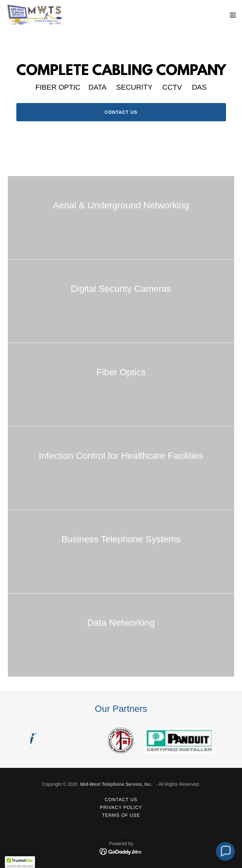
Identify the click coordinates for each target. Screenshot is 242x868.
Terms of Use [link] (121, 815)
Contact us (121, 112)
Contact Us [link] (121, 800)
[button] (233, 15)
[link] (34, 15)
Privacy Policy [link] (121, 807)
